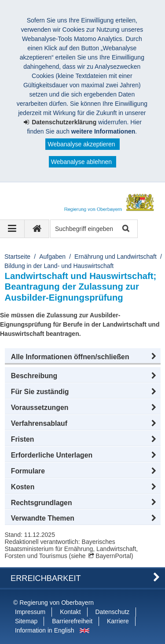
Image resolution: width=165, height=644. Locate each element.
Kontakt (70, 612)
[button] (83, 357)
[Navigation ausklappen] (12, 229)
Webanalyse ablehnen (81, 162)
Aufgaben (52, 257)
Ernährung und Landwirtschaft (115, 257)
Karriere (118, 621)
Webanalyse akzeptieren (81, 144)
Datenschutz (113, 612)
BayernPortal (113, 556)
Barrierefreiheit (72, 621)
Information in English (45, 630)
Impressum (30, 612)
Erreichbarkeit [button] (46, 578)
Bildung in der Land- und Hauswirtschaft (59, 266)
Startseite (17, 257)
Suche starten (125, 229)
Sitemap (26, 621)
